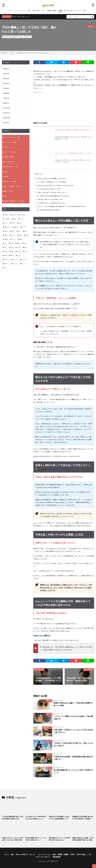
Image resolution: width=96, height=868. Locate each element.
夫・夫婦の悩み (9, 162)
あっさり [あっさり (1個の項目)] (24, 260)
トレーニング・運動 (10, 142)
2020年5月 (6, 83)
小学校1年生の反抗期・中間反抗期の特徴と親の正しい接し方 (74, 758)
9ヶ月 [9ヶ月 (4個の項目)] (26, 251)
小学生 (60, 11)
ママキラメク (54, 861)
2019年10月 (6, 118)
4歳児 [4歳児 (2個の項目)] (18, 243)
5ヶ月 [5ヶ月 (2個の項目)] (25, 243)
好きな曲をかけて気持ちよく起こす (49, 189)
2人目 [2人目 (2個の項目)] (6, 231)
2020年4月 (6, 88)
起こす (28, 37)
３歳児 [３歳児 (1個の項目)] (6, 239)
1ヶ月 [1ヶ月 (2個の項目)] (6, 223)
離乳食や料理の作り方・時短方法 (14, 201)
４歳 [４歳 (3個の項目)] (12, 243)
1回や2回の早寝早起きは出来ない (49, 210)
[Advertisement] (64, 106)
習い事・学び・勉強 (10, 181)
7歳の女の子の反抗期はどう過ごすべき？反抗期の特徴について (59, 818)
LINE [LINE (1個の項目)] (6, 256)
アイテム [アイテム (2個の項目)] (7, 260)
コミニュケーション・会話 (22, 11)
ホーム (10, 11)
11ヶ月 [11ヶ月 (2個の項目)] (21, 219)
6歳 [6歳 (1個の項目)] (25, 247)
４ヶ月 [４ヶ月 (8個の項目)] (13, 239)
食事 (23, 17)
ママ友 (6, 147)
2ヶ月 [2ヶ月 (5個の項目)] (24, 227)
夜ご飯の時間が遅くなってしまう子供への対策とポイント (73, 771)
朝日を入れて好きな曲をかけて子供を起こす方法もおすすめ (54, 185)
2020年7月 (6, 74)
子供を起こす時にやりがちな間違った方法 (49, 199)
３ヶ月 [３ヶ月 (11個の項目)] (13, 235)
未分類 (6, 176)
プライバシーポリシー (43, 857)
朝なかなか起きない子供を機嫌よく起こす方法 (50, 178)
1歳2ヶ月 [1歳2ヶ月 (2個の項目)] (16, 227)
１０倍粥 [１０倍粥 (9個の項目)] (7, 219)
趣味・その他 (8, 191)
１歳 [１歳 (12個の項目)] (20, 223)
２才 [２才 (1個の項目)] (19, 231)
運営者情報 (57, 857)
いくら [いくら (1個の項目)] (23, 264)
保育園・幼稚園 (52, 11)
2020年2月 (6, 98)
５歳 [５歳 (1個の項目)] (12, 247)
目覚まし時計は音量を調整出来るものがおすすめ (53, 196)
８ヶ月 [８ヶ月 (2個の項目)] (19, 251)
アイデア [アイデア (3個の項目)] (20, 256)
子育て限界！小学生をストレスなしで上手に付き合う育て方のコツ (73, 731)
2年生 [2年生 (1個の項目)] (13, 231)
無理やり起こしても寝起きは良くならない (51, 203)
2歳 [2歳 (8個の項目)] (25, 231)
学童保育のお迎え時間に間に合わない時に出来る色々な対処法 (83, 818)
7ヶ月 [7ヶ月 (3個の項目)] (6, 251)
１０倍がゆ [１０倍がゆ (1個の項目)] (23, 215)
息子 (29, 17)
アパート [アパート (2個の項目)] (7, 264)
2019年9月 (6, 123)
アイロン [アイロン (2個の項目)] (15, 260)
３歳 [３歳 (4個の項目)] (27, 235)
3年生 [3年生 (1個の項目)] (20, 235)
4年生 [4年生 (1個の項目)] (21, 239)
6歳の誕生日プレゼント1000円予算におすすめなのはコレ (59, 839)
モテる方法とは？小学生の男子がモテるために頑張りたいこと (36, 818)
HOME (5, 53)
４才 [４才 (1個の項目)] (5, 243)
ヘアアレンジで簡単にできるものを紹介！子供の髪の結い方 (73, 718)
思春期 (14, 17)
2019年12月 (6, 108)
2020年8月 (6, 69)
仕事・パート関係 (10, 152)
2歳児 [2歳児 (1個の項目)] (6, 235)
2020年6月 (6, 79)
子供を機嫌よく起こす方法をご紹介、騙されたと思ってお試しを (33, 53)
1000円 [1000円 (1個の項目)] (6, 215)
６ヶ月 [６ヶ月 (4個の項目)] (19, 247)
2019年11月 (6, 113)
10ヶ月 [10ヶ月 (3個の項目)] (14, 215)
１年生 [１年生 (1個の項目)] (13, 223)
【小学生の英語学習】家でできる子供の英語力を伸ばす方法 (13, 818)
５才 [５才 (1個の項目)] (5, 247)
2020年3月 (6, 93)
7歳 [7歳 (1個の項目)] (12, 251)
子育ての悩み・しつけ (39, 11)
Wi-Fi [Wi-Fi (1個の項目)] (12, 256)
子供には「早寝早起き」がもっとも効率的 (51, 182)
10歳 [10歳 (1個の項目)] (14, 219)
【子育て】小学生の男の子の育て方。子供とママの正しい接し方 (73, 744)
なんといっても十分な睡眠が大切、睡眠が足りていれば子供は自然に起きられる (60, 206)
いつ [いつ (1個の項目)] (5, 268)
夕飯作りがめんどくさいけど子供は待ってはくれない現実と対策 (13, 839)
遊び (85, 11)
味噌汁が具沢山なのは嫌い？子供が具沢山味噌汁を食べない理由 (73, 704)
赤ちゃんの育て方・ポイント (73, 11)
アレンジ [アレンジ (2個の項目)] (15, 264)
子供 (25, 37)
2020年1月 (6, 103)
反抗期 (19, 17)
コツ (22, 37)
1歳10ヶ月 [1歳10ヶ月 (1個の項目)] (7, 227)
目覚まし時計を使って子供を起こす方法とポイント (52, 192)
